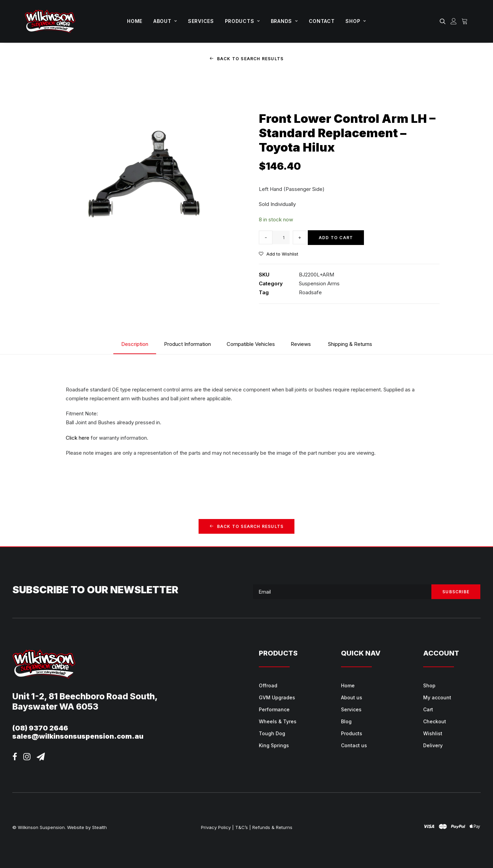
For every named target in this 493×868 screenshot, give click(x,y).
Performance (274, 709)
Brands (284, 21)
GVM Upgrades (277, 697)
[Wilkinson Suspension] (50, 21)
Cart (428, 709)
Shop (356, 21)
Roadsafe (310, 292)
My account (437, 697)
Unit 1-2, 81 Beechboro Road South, (85, 696)
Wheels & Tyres (278, 721)
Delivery (433, 745)
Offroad (268, 685)
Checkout (435, 721)
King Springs (274, 745)
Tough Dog (272, 733)
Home (135, 21)
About (165, 21)
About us (352, 697)
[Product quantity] (281, 237)
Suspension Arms (319, 283)
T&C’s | (243, 827)
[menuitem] (135, 21)
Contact (322, 21)
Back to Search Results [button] (247, 59)
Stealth (99, 827)
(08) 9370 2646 (40, 728)
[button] (444, 21)
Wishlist (433, 733)
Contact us (354, 745)
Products (242, 21)
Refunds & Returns (272, 827)
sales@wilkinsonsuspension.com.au (78, 736)
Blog (346, 721)
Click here (78, 437)
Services (201, 21)
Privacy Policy (216, 827)
